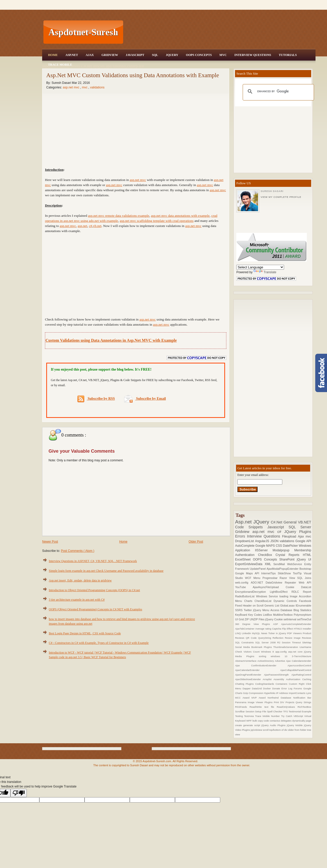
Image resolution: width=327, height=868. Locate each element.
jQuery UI (304, 559)
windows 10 (281, 656)
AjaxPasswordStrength (278, 675)
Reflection (279, 638)
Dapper (247, 688)
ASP (277, 624)
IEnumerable (303, 606)
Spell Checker (275, 711)
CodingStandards (265, 684)
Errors (241, 536)
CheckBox (267, 555)
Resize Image (293, 638)
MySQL (256, 633)
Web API (305, 583)
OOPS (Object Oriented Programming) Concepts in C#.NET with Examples (95, 609)
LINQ (238, 633)
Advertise (281, 661)
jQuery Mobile (295, 725)
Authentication (247, 555)
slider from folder (297, 730)
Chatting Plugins (245, 684)
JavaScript (135, 55)
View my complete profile (281, 197)
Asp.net (244, 522)
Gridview (110, 55)
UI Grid (240, 619)
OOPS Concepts (199, 55)
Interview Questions (253, 55)
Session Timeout (292, 642)
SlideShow (285, 573)
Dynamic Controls (286, 601)
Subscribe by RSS (96, 399)
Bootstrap (305, 569)
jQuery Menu (262, 610)
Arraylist (268, 679)
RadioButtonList (246, 596)
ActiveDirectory (266, 661)
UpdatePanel (258, 569)
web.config (243, 583)
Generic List (272, 606)
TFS (286, 711)
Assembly (280, 679)
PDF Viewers (295, 633)
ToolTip (298, 573)
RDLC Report (301, 592)
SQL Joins (304, 578)
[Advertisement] (220, 32)
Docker (268, 688)
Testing (240, 716)
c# (281, 532)
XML (269, 564)
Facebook (305, 601)
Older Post (196, 542)
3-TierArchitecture (301, 656)
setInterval (290, 619)
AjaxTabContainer (245, 629)
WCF (249, 578)
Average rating (264, 629)
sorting (265, 656)
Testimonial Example (300, 711)
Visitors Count (252, 652)
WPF (249, 721)
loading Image (289, 596)
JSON (275, 541)
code (267, 721)
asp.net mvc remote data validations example (119, 216)
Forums (298, 688)
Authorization (294, 679)
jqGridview (257, 730)
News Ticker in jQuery (274, 633)
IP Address (282, 693)
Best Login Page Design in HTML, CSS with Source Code (85, 633)
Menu (258, 578)
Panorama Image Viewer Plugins (254, 702)
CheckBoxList (264, 601)
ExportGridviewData (250, 564)
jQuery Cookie (274, 619)
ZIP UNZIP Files (255, 619)
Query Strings (303, 702)
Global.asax (288, 606)
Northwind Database (281, 698)
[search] (278, 92)
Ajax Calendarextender (299, 661)
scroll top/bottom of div (276, 730)
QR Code (252, 638)
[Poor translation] (19, 793)
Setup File (261, 711)
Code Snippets (251, 527)
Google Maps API (248, 573)
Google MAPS (266, 546)
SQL (155, 55)
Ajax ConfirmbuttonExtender (261, 665)
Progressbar (271, 578)
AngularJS (263, 541)
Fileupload (290, 536)
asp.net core (296, 652)
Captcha (277, 629)
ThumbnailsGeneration (287, 647)
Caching (307, 679)
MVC (223, 55)
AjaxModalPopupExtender (283, 569)
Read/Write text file (263, 707)
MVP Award (259, 698)
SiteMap (307, 642)
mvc (85, 87)
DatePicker (291, 546)
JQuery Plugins (298, 532)
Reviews (307, 638)
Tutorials (288, 55)
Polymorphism (302, 615)
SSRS (239, 610)
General (291, 522)
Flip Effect (288, 629)
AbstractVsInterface (246, 661)
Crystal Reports (289, 555)
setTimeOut (304, 619)
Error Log (288, 688)
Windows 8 (268, 652)
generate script (252, 725)
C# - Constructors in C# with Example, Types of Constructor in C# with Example (99, 643)
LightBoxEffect (281, 592)
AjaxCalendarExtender (258, 670)
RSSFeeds (242, 707)
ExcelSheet (244, 559)
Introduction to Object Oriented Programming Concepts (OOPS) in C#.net (94, 590)
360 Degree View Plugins (254, 624)
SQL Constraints (245, 642)
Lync (309, 693)
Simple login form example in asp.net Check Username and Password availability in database (106, 571)
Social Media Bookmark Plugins (254, 647)
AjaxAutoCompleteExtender (296, 624)
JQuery (172, 55)
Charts (249, 601)
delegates (286, 721)
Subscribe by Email (145, 399)
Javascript (278, 527)
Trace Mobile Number (268, 716)
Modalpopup (283, 550)
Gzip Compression (253, 693)
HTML (307, 555)
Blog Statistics (302, 610)
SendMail (280, 564)
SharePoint (288, 559)
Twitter (248, 610)
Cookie (293, 587)
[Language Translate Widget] (260, 267)
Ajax (90, 55)
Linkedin (247, 633)
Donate (277, 688)
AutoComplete (245, 546)
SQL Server (300, 527)
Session (250, 711)
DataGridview (275, 583)
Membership (303, 550)
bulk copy (258, 721)
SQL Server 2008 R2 (268, 642)
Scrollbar (240, 711)
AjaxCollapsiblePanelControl (296, 670)
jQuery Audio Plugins (274, 725)
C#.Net (277, 522)
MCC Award (243, 698)
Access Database (282, 610)
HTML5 (298, 629)
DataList (306, 587)
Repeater (292, 583)
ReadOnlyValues (287, 707)
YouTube (244, 587)
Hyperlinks (270, 693)
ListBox (268, 615)
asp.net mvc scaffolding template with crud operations (157, 221)
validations (97, 87)
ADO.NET (258, 583)
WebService (296, 564)
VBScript (299, 716)
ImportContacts (297, 693)
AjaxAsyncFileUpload (269, 587)
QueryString (265, 638)
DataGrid (258, 688)
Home (53, 55)
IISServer (264, 550)
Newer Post (50, 542)
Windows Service (268, 596)
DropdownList (245, 541)
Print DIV (280, 702)
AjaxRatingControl (301, 675)
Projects (290, 702)
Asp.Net (72, 55)
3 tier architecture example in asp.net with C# (77, 600)
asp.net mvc (72, 87)
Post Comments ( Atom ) (78, 551)
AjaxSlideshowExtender (249, 679)
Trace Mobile (60, 65)
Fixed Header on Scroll (250, 606)
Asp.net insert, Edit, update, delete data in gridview (80, 580)
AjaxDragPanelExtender (249, 675)
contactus (275, 721)
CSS (279, 546)
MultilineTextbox (283, 615)
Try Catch (287, 716)
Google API (303, 541)
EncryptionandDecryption (252, 592)
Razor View (289, 578)
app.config (282, 652)
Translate (265, 272)
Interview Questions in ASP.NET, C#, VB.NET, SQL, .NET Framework (93, 561)
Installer (307, 629)
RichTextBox (304, 707)
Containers (282, 684)
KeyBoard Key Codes (249, 615)
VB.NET (305, 522)
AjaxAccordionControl (299, 665)
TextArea (250, 716)
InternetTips (270, 573)
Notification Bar (302, 698)
